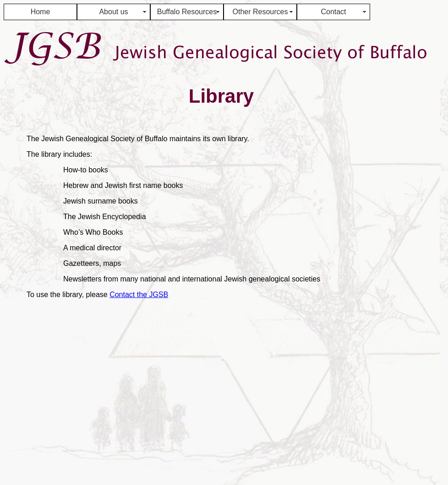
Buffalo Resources (187, 12)
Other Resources (260, 12)
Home (41, 12)
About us (113, 12)
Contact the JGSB (139, 295)
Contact (333, 12)
